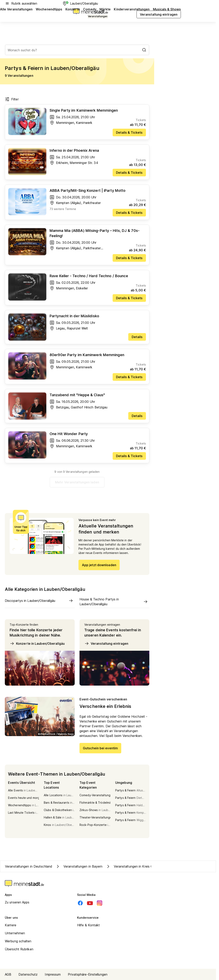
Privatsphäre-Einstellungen (88, 974)
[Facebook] (80, 903)
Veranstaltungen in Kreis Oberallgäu (136, 866)
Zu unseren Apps (17, 902)
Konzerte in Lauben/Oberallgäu (37, 644)
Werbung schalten (18, 941)
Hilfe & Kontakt (89, 925)
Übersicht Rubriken (19, 949)
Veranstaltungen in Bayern (79, 866)
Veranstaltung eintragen (106, 644)
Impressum (53, 974)
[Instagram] (100, 903)
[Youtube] (90, 903)
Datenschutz (28, 974)
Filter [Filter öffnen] (12, 99)
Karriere (11, 925)
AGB (8, 974)
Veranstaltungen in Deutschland (29, 866)
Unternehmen (15, 933)
